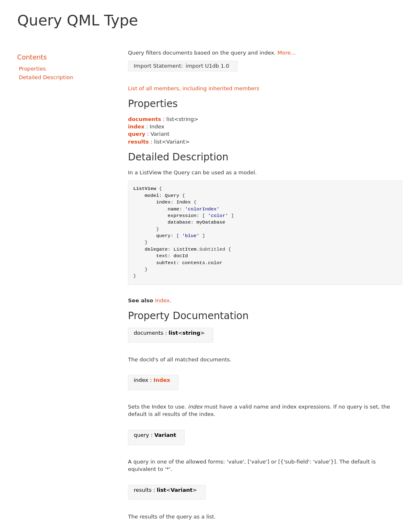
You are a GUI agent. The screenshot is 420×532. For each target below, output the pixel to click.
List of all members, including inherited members (194, 88)
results (138, 142)
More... (287, 53)
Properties (32, 69)
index (136, 127)
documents (145, 119)
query (137, 134)
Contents (32, 57)
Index (162, 300)
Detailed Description (46, 77)
